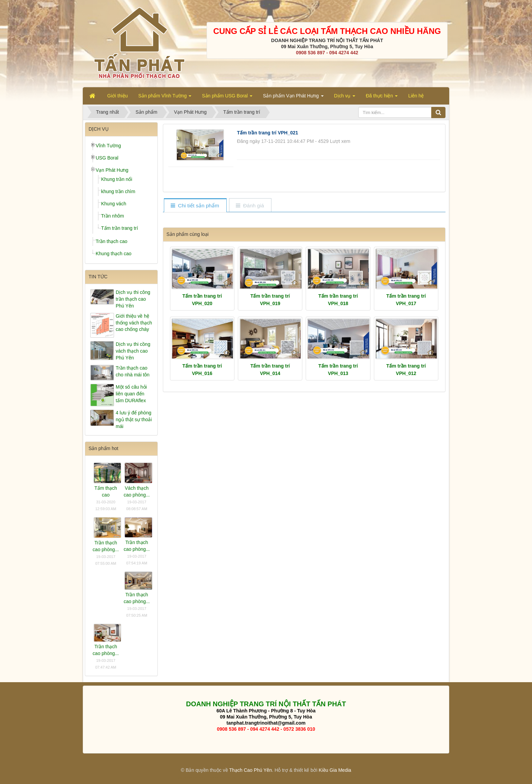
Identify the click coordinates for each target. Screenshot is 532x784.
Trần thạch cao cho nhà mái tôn (133, 371)
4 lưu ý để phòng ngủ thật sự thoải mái (134, 419)
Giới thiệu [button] (118, 96)
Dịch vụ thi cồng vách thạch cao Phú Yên (133, 351)
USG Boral (107, 158)
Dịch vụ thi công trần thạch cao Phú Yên (133, 299)
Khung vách (114, 204)
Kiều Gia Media (335, 770)
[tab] (195, 206)
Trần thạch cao (111, 241)
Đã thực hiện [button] (382, 98)
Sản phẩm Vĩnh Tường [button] (165, 98)
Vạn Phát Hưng (112, 170)
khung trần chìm (118, 191)
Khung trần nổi (117, 179)
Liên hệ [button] (416, 96)
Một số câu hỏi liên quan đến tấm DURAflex (131, 394)
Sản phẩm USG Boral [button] (227, 98)
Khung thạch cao (113, 254)
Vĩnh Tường (108, 146)
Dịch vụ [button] (345, 98)
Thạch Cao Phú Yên (250, 770)
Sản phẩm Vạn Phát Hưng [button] (293, 98)
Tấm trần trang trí (120, 228)
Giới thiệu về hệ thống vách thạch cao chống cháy (134, 323)
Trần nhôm (112, 216)
